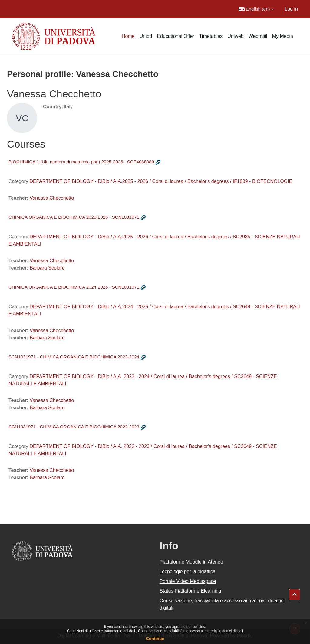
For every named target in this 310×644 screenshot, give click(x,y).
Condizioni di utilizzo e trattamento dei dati (101, 631)
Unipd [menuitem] (146, 36)
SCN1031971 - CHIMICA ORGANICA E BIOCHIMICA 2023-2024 (74, 357)
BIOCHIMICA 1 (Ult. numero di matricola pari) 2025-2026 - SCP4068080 (81, 162)
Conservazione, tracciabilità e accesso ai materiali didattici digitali (191, 631)
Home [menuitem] (128, 36)
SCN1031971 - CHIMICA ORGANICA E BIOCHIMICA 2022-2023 (74, 427)
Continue (155, 639)
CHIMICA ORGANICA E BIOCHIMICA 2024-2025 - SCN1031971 (74, 287)
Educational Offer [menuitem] (175, 36)
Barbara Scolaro (47, 268)
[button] (256, 9)
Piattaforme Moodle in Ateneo (191, 562)
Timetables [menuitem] (211, 36)
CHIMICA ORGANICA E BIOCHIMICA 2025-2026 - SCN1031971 (74, 217)
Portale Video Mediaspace (188, 581)
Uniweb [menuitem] (235, 36)
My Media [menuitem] (283, 36)
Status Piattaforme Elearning (190, 591)
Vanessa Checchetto (52, 198)
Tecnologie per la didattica (188, 572)
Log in (291, 9)
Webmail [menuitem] (258, 36)
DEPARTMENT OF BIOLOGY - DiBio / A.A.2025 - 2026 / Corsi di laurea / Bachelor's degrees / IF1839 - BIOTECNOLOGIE (161, 181)
